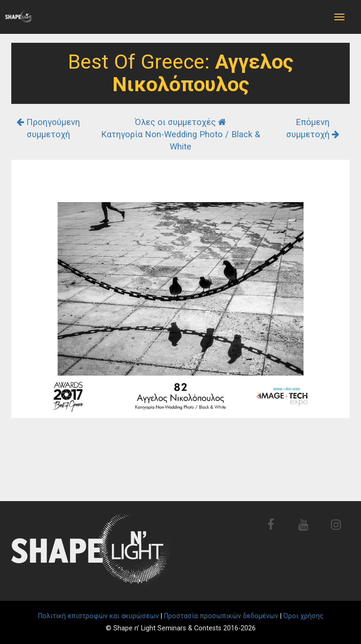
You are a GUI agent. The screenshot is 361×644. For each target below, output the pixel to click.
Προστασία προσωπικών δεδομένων (221, 616)
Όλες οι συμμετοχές (180, 122)
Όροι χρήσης (303, 616)
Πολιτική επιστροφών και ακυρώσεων (98, 616)
